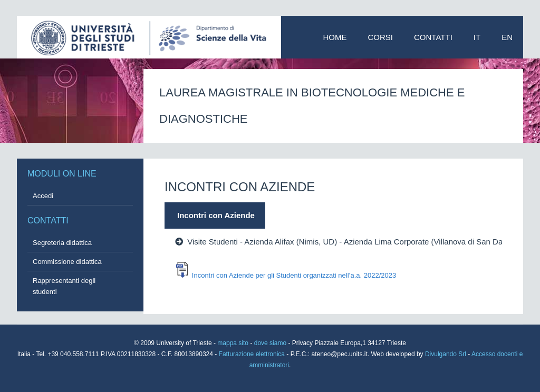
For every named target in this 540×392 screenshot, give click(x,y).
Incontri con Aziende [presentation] (216, 215)
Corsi (381, 37)
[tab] (299, 215)
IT (477, 37)
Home (335, 37)
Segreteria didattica (62, 243)
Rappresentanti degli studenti (64, 286)
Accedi (43, 196)
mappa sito (234, 343)
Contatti (433, 37)
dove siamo (270, 343)
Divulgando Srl (446, 354)
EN (507, 37)
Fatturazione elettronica (253, 354)
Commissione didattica (67, 262)
